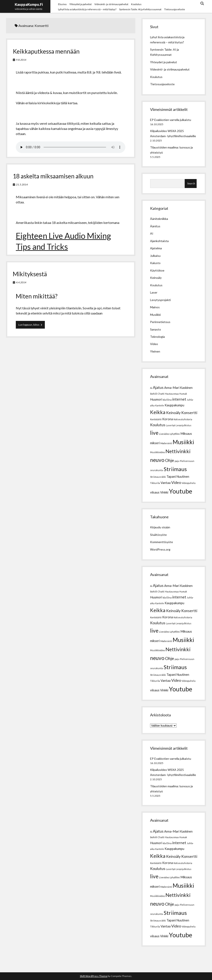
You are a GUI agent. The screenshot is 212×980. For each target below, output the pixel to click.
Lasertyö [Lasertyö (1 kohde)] (170, 425)
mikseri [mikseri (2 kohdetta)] (155, 443)
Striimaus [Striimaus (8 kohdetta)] (175, 469)
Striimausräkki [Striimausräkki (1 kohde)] (158, 477)
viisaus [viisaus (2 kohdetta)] (155, 492)
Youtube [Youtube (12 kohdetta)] (181, 491)
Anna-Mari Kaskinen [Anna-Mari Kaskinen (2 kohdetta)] (178, 388)
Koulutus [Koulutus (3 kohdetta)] (158, 425)
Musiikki (155, 315)
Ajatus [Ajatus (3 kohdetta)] (158, 387)
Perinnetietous (160, 322)
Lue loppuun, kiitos (32, 324)
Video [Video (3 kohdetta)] (176, 483)
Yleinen (155, 351)
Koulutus (136, 4)
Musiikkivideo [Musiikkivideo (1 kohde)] (157, 452)
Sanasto (156, 329)
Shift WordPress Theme (94, 976)
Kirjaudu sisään (160, 527)
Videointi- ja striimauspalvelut (111, 4)
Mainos (155, 307)
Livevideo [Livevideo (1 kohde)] (164, 434)
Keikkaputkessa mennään (46, 51)
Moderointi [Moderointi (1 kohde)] (166, 443)
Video (154, 344)
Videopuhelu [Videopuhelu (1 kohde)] (189, 483)
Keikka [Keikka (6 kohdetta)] (158, 412)
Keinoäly (156, 278)
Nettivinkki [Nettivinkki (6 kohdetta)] (178, 451)
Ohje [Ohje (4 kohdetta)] (170, 460)
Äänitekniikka (159, 219)
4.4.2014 (21, 282)
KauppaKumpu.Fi (29, 4)
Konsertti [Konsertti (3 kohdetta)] (189, 413)
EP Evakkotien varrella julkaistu (171, 120)
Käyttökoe (157, 270)
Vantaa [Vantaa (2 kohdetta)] (166, 483)
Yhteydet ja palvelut (80, 4)
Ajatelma (156, 248)
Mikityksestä (30, 274)
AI (152, 233)
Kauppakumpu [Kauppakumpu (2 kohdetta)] (174, 405)
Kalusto (155, 263)
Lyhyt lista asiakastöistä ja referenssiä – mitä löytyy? (87, 9)
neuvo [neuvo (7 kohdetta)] (157, 460)
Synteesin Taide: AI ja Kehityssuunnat (140, 9)
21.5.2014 (22, 184)
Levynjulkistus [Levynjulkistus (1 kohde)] (183, 425)
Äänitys (155, 226)
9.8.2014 (21, 60)
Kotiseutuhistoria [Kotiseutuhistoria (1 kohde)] (183, 419)
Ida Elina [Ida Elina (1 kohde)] (167, 400)
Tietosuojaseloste (175, 9)
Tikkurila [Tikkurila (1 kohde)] (155, 483)
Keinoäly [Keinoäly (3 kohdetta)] (173, 413)
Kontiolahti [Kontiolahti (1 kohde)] (156, 419)
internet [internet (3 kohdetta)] (179, 399)
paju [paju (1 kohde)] (177, 461)
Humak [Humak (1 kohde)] (183, 394)
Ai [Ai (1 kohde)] (151, 388)
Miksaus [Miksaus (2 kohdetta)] (186, 433)
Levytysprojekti (160, 300)
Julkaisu (155, 256)
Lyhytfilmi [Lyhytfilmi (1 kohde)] (175, 434)
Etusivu (62, 4)
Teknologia (157, 337)
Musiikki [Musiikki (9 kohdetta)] (183, 442)
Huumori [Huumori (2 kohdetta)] (156, 399)
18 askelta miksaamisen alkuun (53, 176)
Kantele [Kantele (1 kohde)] (160, 405)
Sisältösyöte (158, 535)
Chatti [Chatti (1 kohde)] (161, 394)
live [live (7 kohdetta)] (154, 433)
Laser (154, 292)
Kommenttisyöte (162, 542)
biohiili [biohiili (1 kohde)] (154, 394)
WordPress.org (160, 549)
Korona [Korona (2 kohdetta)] (168, 419)
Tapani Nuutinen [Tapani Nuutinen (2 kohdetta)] (178, 476)
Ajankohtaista (159, 241)
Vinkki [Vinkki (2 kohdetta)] (164, 492)
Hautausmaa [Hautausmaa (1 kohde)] (172, 394)
